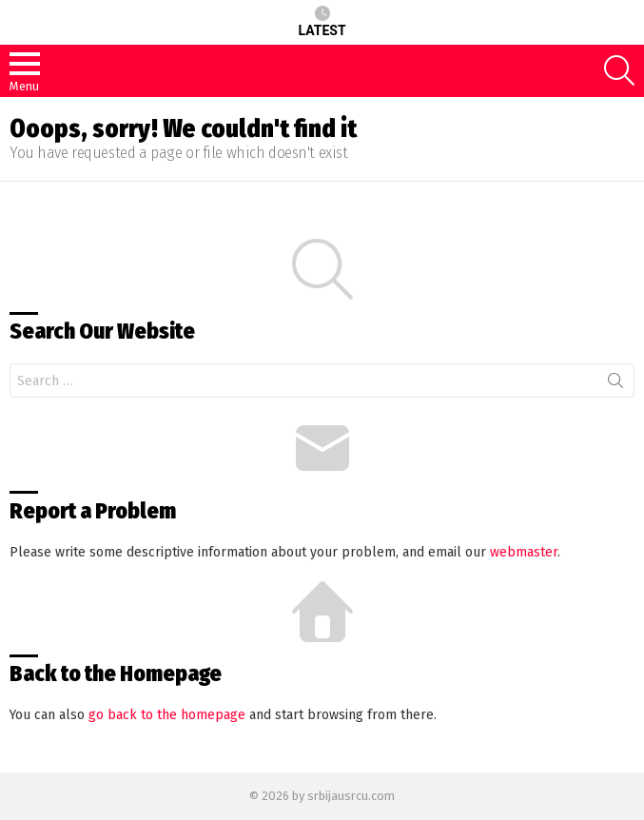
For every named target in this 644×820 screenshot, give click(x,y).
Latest (322, 22)
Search (615, 384)
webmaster (524, 552)
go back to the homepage (167, 715)
